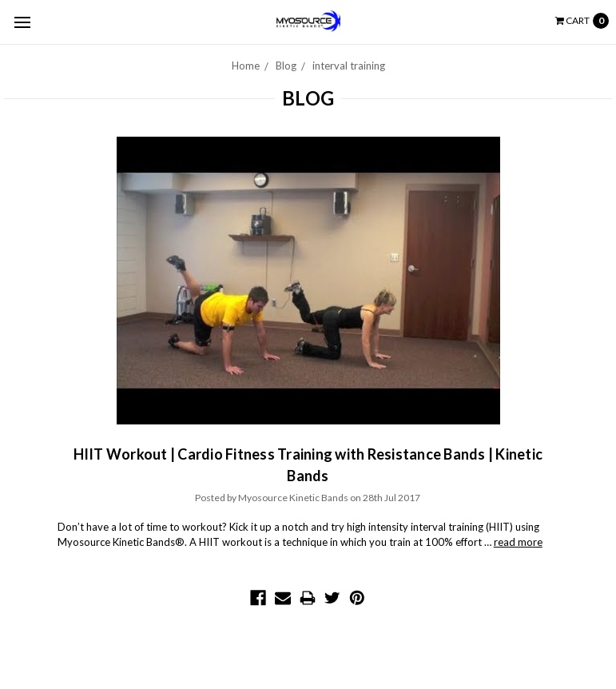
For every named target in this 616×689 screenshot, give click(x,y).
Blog (286, 66)
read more (518, 542)
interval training (349, 66)
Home (246, 66)
